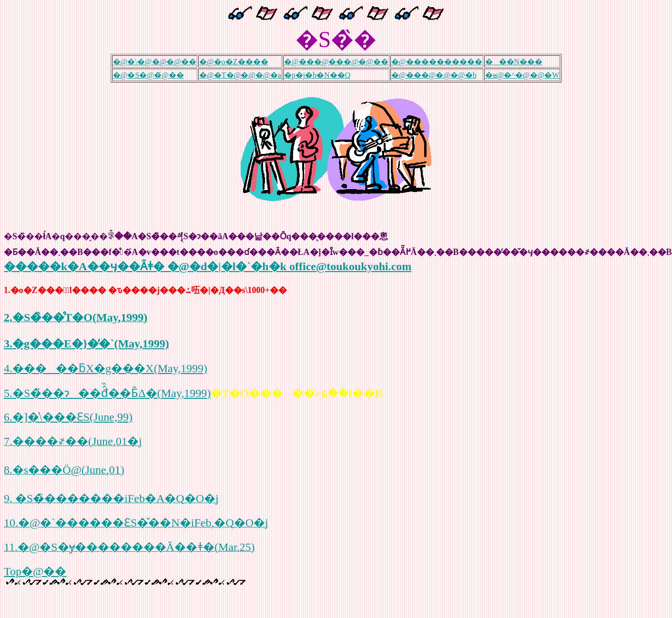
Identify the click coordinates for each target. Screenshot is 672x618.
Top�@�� (35, 571)
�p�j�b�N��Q (317, 75)
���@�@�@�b (441, 75)
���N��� (514, 62)
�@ (207, 75)
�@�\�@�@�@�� (155, 62)
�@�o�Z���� (234, 62)
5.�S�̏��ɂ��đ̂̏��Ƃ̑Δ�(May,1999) (107, 393)
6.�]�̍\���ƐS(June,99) (68, 417)
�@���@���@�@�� (336, 62)
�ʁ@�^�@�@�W (522, 75)
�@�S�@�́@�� (148, 75)
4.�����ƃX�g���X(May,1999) (106, 368)
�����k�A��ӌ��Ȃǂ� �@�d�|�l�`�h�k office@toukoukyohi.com (208, 266)
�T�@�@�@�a (248, 75)
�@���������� (437, 62)
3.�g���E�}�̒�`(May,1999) (87, 344)
